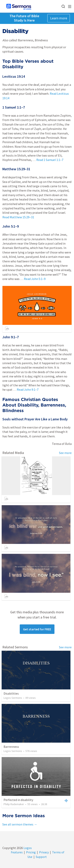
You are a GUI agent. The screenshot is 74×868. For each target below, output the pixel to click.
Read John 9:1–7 (28, 390)
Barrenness (11, 747)
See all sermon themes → (20, 824)
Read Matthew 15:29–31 (18, 217)
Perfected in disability (18, 800)
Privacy (44, 852)
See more (65, 453)
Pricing (31, 852)
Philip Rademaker (14, 804)
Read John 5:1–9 (35, 279)
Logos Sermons (13, 698)
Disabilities (11, 693)
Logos (27, 848)
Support (41, 857)
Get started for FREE (37, 629)
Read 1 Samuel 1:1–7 (50, 160)
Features (17, 852)
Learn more (59, 18)
